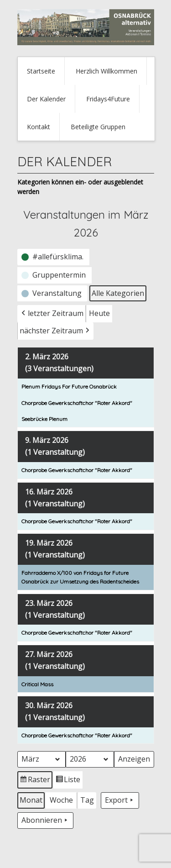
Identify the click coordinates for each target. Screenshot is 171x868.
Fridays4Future (108, 99)
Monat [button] (31, 800)
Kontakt (39, 127)
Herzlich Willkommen (106, 71)
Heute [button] (99, 313)
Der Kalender (46, 99)
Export (120, 800)
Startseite (41, 71)
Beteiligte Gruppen (98, 127)
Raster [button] (35, 781)
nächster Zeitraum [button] (55, 331)
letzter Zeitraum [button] (52, 314)
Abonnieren (45, 821)
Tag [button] (87, 800)
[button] (53, 257)
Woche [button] (61, 800)
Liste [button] (68, 781)
